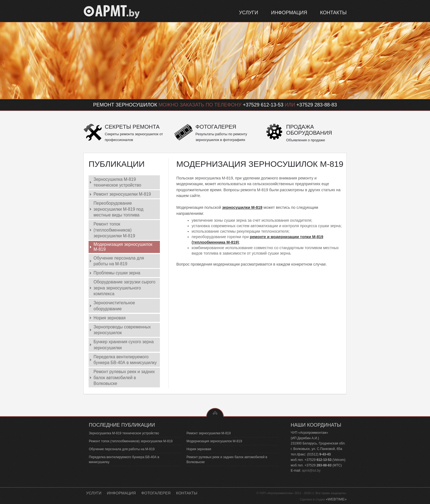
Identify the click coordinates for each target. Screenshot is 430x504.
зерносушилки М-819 (242, 207)
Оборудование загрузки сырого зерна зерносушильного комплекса (125, 288)
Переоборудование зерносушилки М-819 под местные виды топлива (118, 209)
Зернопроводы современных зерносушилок (122, 330)
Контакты (187, 493)
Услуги (94, 493)
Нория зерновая (110, 318)
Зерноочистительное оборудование (114, 306)
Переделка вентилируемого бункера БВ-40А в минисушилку (125, 360)
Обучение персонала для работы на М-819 (119, 261)
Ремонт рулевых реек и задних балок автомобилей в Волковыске (124, 378)
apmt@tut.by (311, 471)
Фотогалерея (156, 493)
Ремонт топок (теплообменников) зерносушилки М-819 (114, 230)
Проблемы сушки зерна (117, 273)
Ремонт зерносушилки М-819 (122, 194)
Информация (121, 493)
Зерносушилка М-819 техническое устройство (117, 182)
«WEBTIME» (336, 499)
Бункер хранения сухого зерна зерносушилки (124, 345)
